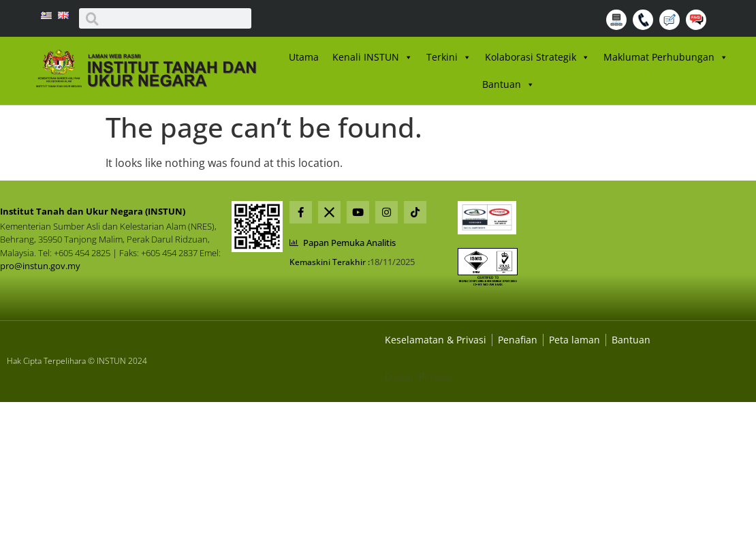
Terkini (449, 57)
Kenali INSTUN (373, 57)
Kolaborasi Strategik (537, 57)
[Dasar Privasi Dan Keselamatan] (518, 340)
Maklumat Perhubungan (666, 57)
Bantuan (508, 84)
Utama (304, 57)
